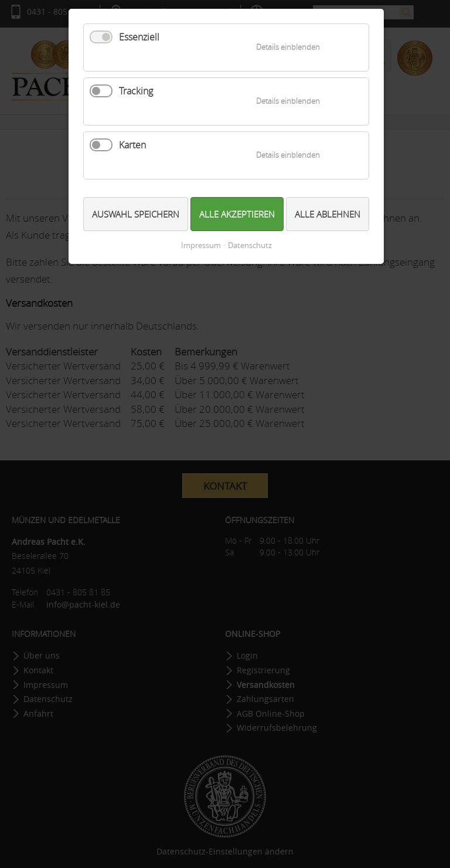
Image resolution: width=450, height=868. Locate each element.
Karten (132, 145)
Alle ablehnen (328, 214)
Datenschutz (250, 245)
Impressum (201, 245)
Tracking (136, 91)
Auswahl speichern (136, 214)
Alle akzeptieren (237, 214)
